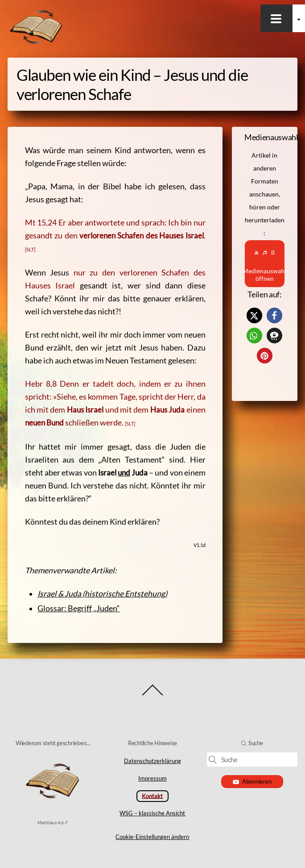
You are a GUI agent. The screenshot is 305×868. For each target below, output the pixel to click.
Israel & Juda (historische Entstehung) (102, 594)
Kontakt (152, 796)
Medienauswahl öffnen (265, 263)
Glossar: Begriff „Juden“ (79, 608)
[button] (254, 315)
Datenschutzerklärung (152, 761)
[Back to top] (153, 695)
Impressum (152, 778)
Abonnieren (252, 781)
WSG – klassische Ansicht (152, 813)
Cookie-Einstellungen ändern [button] (152, 837)
